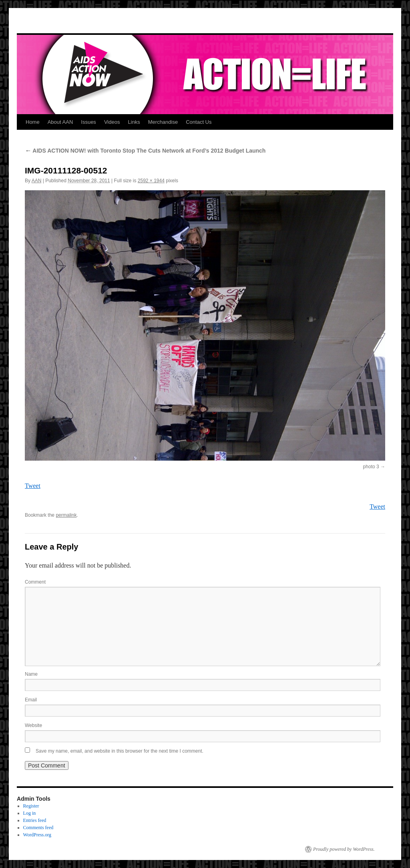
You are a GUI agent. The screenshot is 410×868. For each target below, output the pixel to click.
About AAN (60, 122)
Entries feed (35, 820)
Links (134, 122)
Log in (30, 813)
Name (31, 674)
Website (33, 725)
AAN (37, 181)
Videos (112, 122)
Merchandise (163, 122)
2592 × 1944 (151, 181)
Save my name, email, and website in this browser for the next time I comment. (120, 751)
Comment (35, 582)
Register (31, 806)
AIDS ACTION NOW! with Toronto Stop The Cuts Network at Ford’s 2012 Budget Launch (145, 151)
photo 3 (371, 467)
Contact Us (199, 122)
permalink (66, 515)
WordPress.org (37, 835)
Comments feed (38, 828)
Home (33, 122)
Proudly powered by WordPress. (344, 849)
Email (31, 700)
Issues (88, 122)
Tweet (33, 486)
